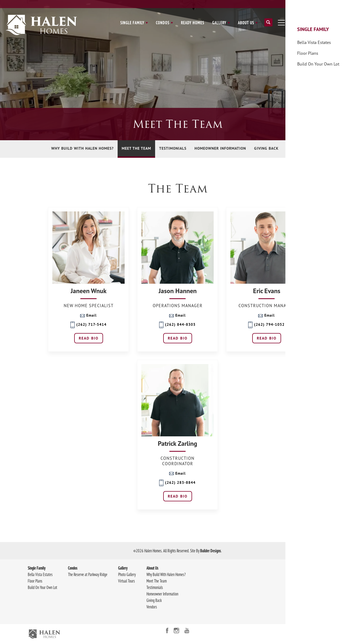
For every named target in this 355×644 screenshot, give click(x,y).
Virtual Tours (127, 581)
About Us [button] (246, 23)
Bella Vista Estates (40, 574)
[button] (268, 25)
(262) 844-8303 (177, 325)
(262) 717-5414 (88, 325)
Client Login (303, 4)
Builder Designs (211, 551)
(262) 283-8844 (177, 483)
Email (88, 315)
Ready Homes (193, 23)
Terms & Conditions (308, 605)
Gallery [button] (219, 23)
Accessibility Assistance (311, 611)
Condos (73, 568)
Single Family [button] (132, 23)
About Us (152, 568)
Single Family (37, 568)
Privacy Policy (305, 598)
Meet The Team (136, 148)
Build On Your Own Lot (42, 587)
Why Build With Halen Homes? (82, 148)
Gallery (123, 568)
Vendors (295, 148)
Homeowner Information (220, 148)
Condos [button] (163, 23)
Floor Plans (35, 581)
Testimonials (173, 148)
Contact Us (327, 4)
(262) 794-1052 (266, 325)
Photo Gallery (127, 574)
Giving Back (266, 148)
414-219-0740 (316, 587)
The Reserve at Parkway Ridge (88, 574)
